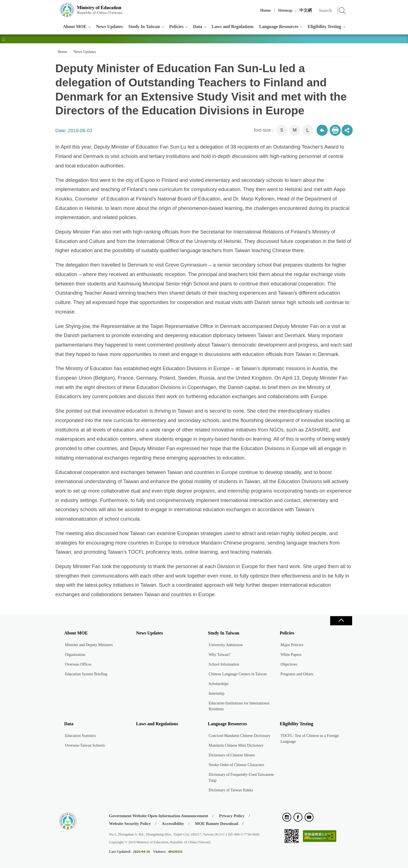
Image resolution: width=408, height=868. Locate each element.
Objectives (289, 664)
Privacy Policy (232, 816)
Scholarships (219, 684)
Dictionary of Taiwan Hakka (231, 790)
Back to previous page (322, 130)
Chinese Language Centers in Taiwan (238, 674)
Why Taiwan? (220, 655)
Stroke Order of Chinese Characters (237, 765)
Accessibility (173, 824)
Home (265, 10)
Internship (217, 693)
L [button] (308, 130)
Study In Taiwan (144, 27)
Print (335, 130)
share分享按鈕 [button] (347, 130)
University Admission (226, 645)
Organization (75, 655)
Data (197, 27)
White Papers (291, 655)
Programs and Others (297, 674)
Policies (176, 27)
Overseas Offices (78, 664)
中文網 (306, 10)
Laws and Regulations (232, 27)
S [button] (282, 130)
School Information (224, 664)
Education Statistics (80, 736)
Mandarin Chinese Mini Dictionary (236, 745)
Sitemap (285, 10)
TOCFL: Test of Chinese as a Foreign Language (310, 739)
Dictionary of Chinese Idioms (232, 755)
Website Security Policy (130, 824)
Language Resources (279, 27)
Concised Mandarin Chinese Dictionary (240, 736)
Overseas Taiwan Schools (85, 745)
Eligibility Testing (324, 27)
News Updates (109, 27)
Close (341, 621)
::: (54, 7)
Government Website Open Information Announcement (158, 816)
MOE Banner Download (217, 824)
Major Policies (292, 645)
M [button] (295, 130)
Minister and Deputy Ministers (89, 645)
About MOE (75, 27)
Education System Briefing (86, 674)
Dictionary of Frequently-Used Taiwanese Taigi (241, 777)
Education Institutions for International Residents (239, 706)
